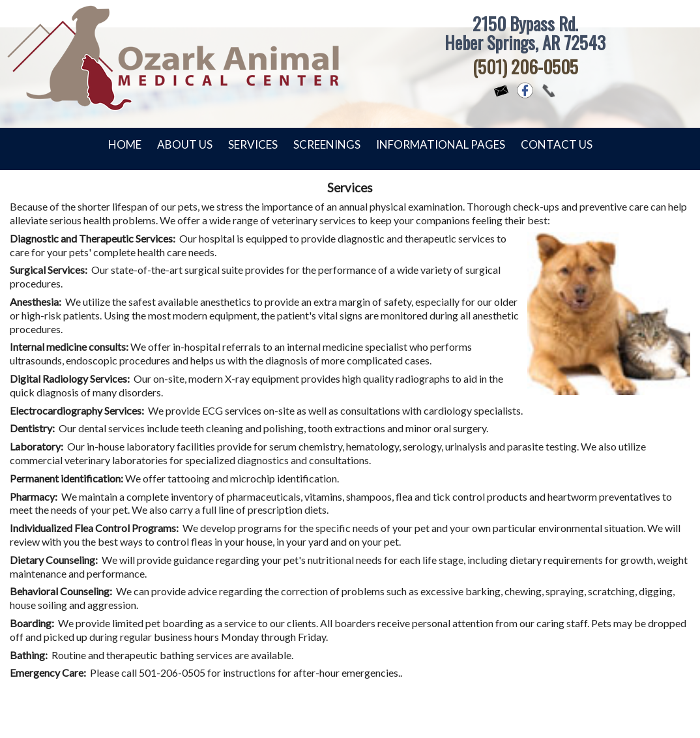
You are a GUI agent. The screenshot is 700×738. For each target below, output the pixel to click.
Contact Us (557, 144)
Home (125, 144)
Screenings (327, 144)
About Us (185, 144)
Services (253, 144)
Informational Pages (441, 144)
